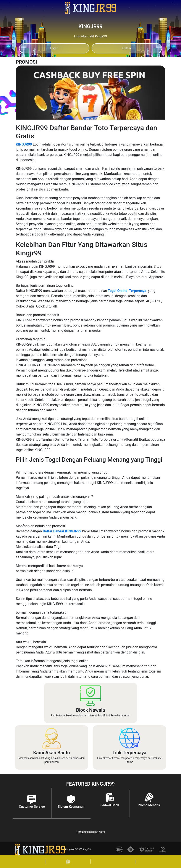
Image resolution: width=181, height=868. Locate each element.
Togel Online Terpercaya (127, 291)
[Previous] (82, 71)
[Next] (157, 71)
